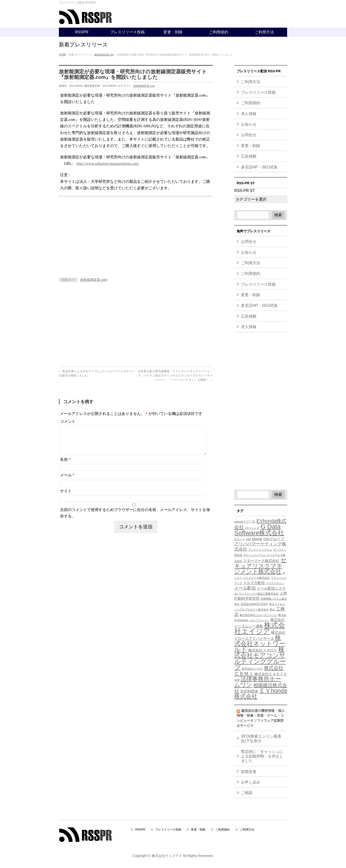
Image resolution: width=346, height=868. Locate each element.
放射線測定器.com (144, 86)
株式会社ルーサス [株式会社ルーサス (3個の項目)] (252, 669)
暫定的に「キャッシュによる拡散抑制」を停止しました (262, 756)
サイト (66, 497)
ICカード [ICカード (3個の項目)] (240, 539)
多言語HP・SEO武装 (259, 167)
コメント (68, 421)
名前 (65, 465)
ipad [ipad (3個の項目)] (248, 539)
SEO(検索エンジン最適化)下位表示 (261, 739)
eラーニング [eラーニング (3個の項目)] (252, 528)
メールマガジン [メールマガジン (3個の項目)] (275, 583)
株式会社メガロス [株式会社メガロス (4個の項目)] (263, 650)
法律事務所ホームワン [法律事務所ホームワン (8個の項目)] (258, 682)
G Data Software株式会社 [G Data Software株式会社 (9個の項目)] (259, 530)
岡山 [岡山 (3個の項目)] (272, 609)
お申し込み (251, 782)
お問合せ (249, 135)
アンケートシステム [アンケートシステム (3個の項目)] (260, 550)
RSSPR (140, 830)
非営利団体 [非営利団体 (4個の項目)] (249, 691)
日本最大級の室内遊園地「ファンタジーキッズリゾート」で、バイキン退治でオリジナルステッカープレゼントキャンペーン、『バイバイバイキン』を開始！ (175, 376)
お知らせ (249, 124)
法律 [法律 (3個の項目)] (237, 680)
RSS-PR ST (244, 191)
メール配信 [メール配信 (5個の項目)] (245, 588)
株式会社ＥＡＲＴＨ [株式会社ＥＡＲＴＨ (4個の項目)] (271, 674)
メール (67, 481)
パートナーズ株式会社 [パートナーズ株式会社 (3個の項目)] (256, 578)
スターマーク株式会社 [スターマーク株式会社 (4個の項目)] (261, 561)
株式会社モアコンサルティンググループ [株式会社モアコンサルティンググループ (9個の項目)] (260, 658)
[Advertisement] (99, 235)
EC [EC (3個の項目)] (254, 522)
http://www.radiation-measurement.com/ (108, 163)
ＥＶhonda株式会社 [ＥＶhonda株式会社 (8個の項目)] (261, 693)
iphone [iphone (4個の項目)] (257, 539)
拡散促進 (249, 772)
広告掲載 (249, 156)
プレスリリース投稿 (258, 92)
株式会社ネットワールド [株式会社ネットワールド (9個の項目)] (260, 644)
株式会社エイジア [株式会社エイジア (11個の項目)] (260, 628)
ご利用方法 (251, 82)
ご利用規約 (251, 103)
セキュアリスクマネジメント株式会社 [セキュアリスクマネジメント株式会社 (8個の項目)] (260, 566)
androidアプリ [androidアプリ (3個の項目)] (243, 522)
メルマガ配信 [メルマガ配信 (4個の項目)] (254, 583)
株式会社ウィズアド (167, 856)
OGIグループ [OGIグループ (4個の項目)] (274, 539)
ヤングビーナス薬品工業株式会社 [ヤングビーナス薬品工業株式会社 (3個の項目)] (259, 594)
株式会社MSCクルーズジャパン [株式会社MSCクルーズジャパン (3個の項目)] (258, 615)
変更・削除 (251, 146)
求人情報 (249, 114)
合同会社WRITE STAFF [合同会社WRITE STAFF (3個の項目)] (254, 604)
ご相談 (247, 793)
